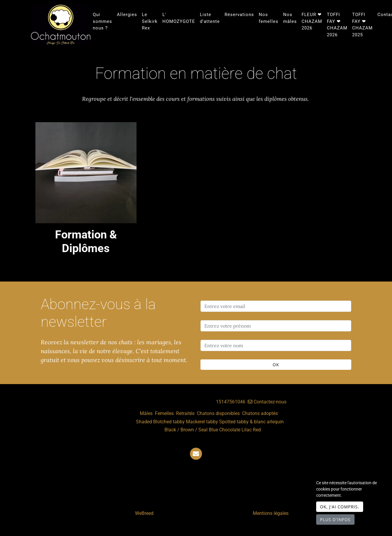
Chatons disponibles (218, 413)
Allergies (127, 15)
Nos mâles (290, 18)
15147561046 (231, 402)
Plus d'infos (335, 520)
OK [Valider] (276, 365)
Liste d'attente (210, 18)
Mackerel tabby (202, 422)
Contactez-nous (267, 402)
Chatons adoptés (260, 413)
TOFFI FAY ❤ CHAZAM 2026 (337, 25)
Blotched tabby (169, 422)
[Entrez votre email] (276, 306)
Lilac (247, 430)
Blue (213, 430)
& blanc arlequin (267, 422)
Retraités (185, 413)
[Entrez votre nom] (276, 345)
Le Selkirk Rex (150, 21)
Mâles (146, 413)
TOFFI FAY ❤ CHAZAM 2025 (362, 25)
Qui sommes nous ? (102, 21)
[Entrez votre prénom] (276, 326)
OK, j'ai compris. (340, 507)
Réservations (239, 15)
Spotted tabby (234, 422)
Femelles (164, 413)
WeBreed (144, 513)
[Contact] (196, 454)
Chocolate (230, 430)
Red (257, 430)
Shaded (144, 422)
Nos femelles (269, 18)
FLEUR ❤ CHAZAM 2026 (312, 21)
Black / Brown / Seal (186, 430)
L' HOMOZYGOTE (179, 18)
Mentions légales (271, 513)
